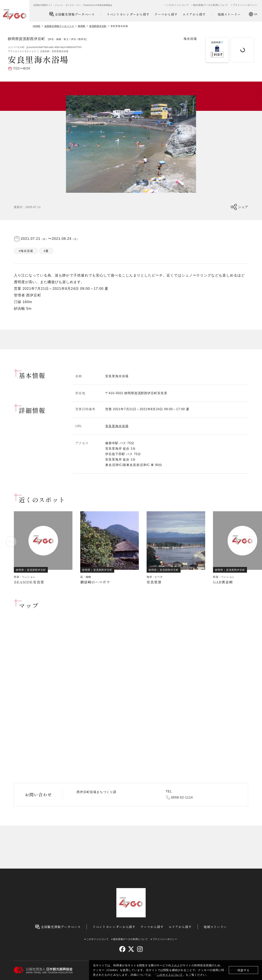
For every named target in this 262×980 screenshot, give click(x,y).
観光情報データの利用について (211, 5)
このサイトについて (170, 975)
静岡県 (82, 26)
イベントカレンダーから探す (128, 14)
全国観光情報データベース (72, 14)
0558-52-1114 (182, 797)
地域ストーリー (229, 14)
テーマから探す (166, 14)
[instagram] (140, 949)
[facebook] (122, 949)
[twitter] (131, 949)
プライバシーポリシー (245, 5)
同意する (244, 970)
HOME (37, 26)
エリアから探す (194, 14)
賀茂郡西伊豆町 (98, 26)
